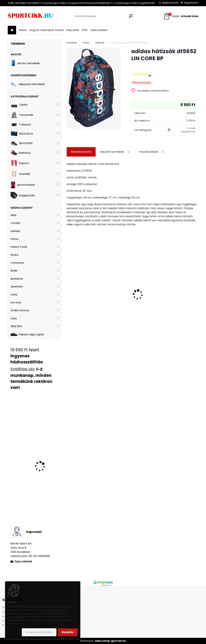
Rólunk (23, 30)
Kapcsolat (73, 30)
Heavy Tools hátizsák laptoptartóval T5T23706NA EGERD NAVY (42, 459)
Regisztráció (191, 3)
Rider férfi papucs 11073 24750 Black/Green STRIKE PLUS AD (86, 291)
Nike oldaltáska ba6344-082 (132, 307)
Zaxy (14, 318)
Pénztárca (22, 134)
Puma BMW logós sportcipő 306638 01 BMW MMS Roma (42, 495)
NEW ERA (16, 326)
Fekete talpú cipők (27, 334)
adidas (15, 231)
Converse (17, 263)
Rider (14, 271)
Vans (14, 295)
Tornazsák (22, 115)
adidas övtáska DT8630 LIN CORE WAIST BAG (176, 293)
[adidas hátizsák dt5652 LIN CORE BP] (94, 88)
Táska (19, 105)
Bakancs (21, 153)
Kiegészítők (23, 195)
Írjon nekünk (23, 561)
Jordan (16, 223)
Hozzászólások (152, 152)
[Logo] (31, 16)
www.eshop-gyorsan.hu (110, 641)
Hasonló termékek (115, 152)
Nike (13, 215)
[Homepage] (12, 30)
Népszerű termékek (28, 84)
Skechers (17, 287)
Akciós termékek (25, 63)
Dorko (15, 255)
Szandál (20, 174)
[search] (131, 16)
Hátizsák (100, 43)
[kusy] (76, 317)
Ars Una (16, 302)
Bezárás (68, 632)
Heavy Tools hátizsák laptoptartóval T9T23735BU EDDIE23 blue (42, 421)
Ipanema (17, 279)
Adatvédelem (99, 30)
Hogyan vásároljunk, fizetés (47, 30)
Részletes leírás (81, 152)
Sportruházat (23, 185)
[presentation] (68, 289)
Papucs (20, 163)
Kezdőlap (72, 43)
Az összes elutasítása (39, 632)
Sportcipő (22, 143)
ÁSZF (85, 30)
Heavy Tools (19, 247)
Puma (14, 239)
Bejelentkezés (170, 3)
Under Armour (20, 310)
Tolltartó (21, 125)
